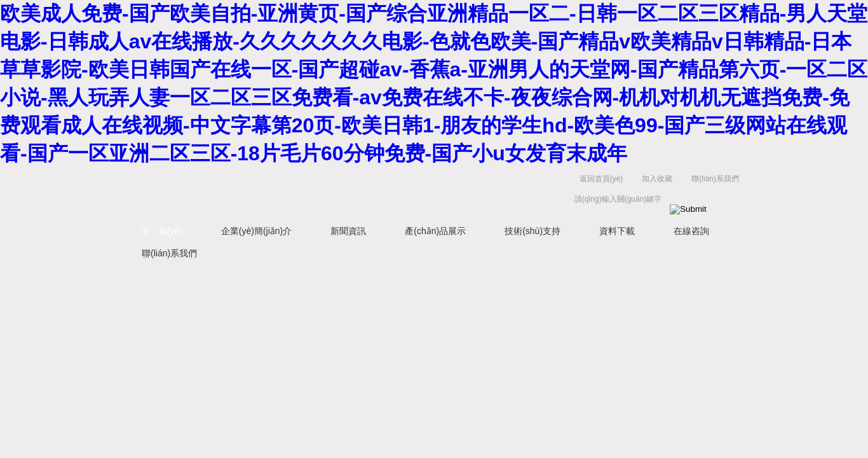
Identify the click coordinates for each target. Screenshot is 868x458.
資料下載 (617, 231)
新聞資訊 (348, 231)
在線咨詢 (691, 231)
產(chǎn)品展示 (435, 231)
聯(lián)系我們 (715, 179)
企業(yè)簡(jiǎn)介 (256, 231)
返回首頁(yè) (601, 179)
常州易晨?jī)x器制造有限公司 (281, 192)
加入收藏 (657, 179)
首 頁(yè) (162, 231)
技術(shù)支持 (532, 231)
